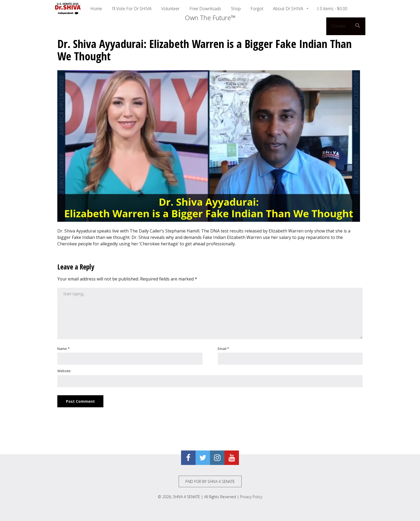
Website (64, 371)
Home (96, 9)
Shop (236, 9)
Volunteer (170, 9)
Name (63, 349)
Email (223, 349)
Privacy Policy (251, 497)
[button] (358, 26)
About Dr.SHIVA (289, 9)
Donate (338, 26)
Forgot (257, 9)
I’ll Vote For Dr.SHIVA (132, 9)
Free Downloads (205, 9)
